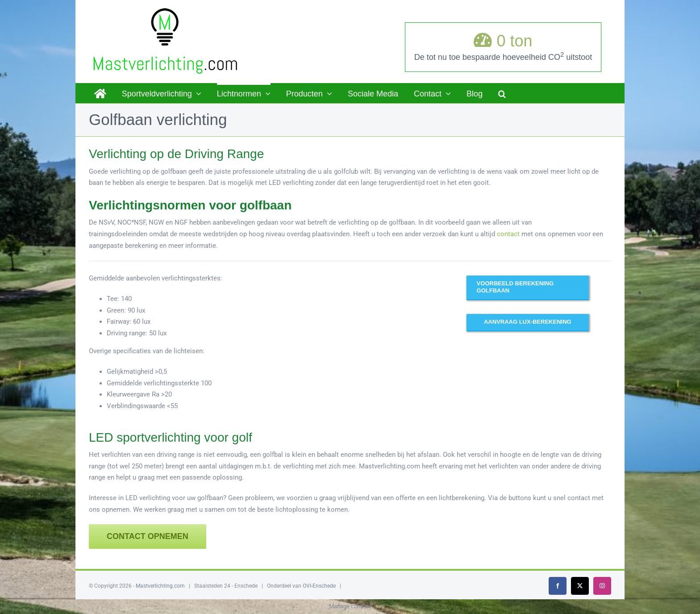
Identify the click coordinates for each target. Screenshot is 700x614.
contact (508, 234)
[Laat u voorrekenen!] (528, 322)
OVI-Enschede (319, 586)
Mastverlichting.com (160, 586)
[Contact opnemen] (148, 537)
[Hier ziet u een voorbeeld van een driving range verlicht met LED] (528, 287)
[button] (502, 93)
